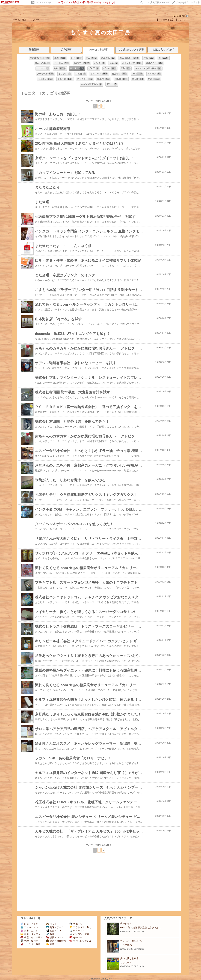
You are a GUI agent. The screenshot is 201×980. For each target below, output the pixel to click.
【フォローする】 (165, 20)
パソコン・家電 (79, 934)
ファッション (29, 927)
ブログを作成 (182, 2)
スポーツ (76, 924)
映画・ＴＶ (54, 931)
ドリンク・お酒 (30, 944)
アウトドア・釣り (43, 2)
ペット (51, 924)
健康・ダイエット (32, 934)
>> (159, 2)
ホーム (16, 20)
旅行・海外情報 (56, 941)
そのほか (76, 937)
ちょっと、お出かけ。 (132, 941)
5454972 (179, 16)
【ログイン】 (182, 20)
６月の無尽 (126, 945)
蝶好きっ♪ (125, 923)
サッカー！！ (127, 962)
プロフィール (35, 20)
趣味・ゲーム (55, 927)
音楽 (50, 934)
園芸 (50, 944)
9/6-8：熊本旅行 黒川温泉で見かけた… (141, 928)
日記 (24, 20)
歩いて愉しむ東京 (129, 958)
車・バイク (77, 931)
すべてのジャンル (80, 941)
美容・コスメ (29, 931)
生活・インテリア (32, 937)
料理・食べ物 (29, 941)
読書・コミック (56, 937)
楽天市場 (195, 2)
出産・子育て (29, 924)
